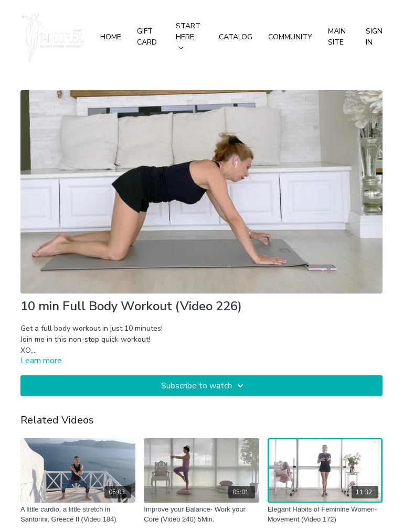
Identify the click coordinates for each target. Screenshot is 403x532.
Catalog (236, 37)
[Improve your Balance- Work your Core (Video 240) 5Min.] (201, 514)
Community (290, 37)
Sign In (374, 37)
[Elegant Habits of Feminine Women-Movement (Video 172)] (325, 514)
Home (111, 37)
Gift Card (147, 37)
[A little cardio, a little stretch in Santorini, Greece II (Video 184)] (78, 514)
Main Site (337, 37)
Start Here (188, 35)
